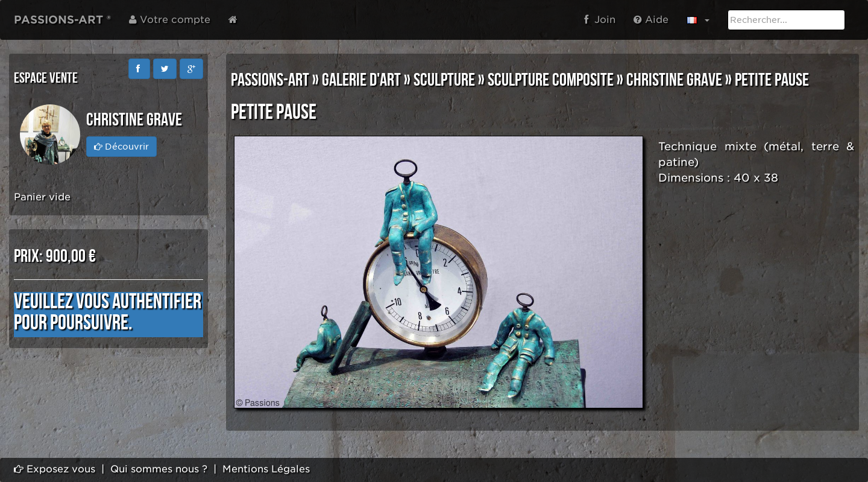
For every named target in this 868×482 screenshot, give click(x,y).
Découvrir (121, 147)
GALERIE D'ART (361, 80)
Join (600, 20)
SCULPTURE (444, 80)
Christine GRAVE (674, 80)
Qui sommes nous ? (159, 469)
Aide (651, 20)
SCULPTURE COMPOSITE (551, 80)
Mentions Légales (266, 469)
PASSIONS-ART (270, 80)
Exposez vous (55, 469)
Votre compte (170, 20)
